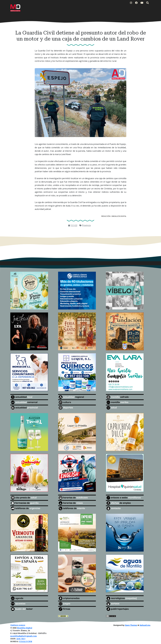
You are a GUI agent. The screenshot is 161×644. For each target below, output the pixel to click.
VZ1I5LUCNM (26, 642)
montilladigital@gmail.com (24, 636)
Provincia (86, 225)
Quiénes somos (18, 625)
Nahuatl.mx (145, 625)
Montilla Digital (25, 628)
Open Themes (131, 625)
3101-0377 (21, 639)
